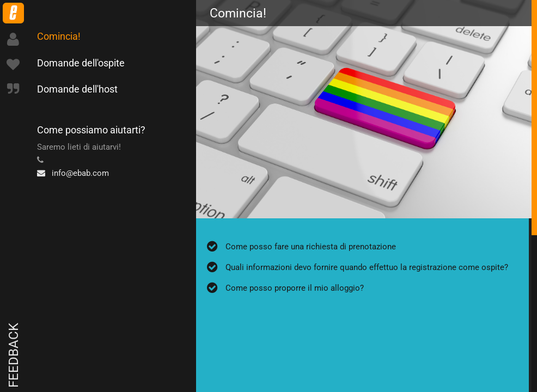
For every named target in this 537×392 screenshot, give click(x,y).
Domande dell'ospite (81, 63)
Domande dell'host (77, 89)
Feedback (14, 355)
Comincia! (59, 36)
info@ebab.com (73, 173)
